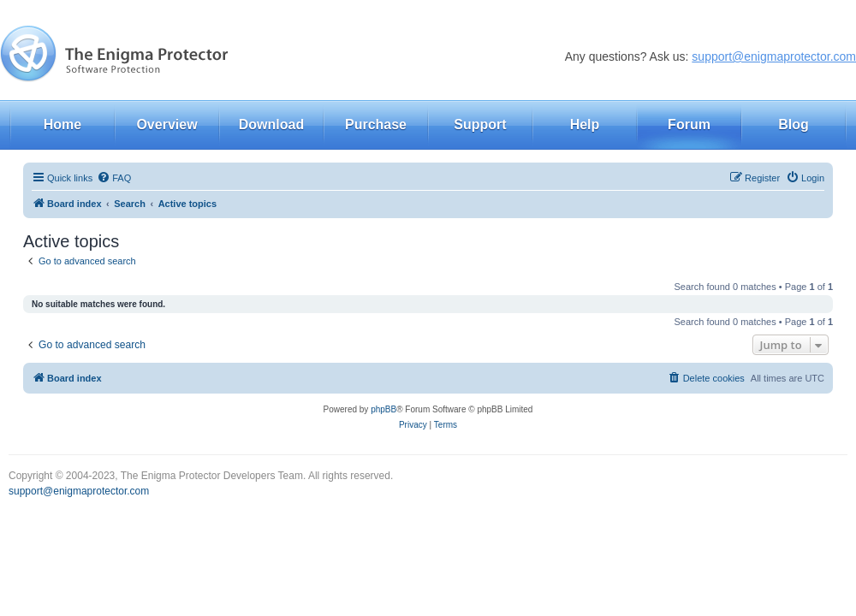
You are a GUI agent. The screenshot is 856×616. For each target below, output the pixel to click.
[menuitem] (114, 178)
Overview (166, 124)
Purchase (376, 124)
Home (62, 124)
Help (585, 124)
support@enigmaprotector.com (774, 56)
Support (480, 124)
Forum (689, 124)
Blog (794, 124)
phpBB (383, 409)
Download (271, 124)
